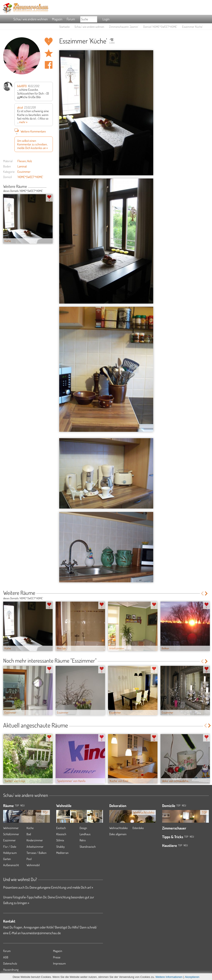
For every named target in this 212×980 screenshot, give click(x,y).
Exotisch (61, 828)
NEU (22, 805)
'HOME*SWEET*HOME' (30, 177)
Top (178, 805)
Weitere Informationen (169, 977)
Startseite (64, 27)
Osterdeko (138, 828)
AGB (6, 957)
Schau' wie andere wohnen (31, 19)
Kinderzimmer (35, 840)
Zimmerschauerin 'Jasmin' (124, 27)
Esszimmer (24, 171)
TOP (17, 805)
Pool (29, 859)
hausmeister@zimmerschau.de (41, 933)
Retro (83, 840)
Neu (184, 805)
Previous (48, 187)
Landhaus (85, 834)
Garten (7, 859)
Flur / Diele (10, 847)
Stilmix (60, 840)
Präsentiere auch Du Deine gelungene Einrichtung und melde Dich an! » (48, 887)
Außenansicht (11, 865)
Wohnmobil (33, 865)
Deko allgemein (118, 834)
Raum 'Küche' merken (49, 53)
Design (83, 828)
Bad (29, 834)
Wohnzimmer (11, 828)
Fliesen (22, 161)
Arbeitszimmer (35, 847)
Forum (71, 19)
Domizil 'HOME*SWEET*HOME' (160, 27)
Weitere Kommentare (30, 131)
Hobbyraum (10, 853)
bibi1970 (22, 86)
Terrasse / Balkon (37, 853)
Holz (29, 161)
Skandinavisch (88, 847)
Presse (57, 957)
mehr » (23, 122)
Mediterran (62, 853)
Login (106, 19)
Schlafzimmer (11, 834)
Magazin (57, 19)
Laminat (22, 166)
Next (51, 187)
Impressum (59, 963)
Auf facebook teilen (49, 65)
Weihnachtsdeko (119, 828)
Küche (30, 828)
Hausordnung (11, 970)
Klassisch (61, 834)
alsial (20, 107)
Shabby (60, 847)
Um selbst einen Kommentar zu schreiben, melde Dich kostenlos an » (32, 144)
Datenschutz (10, 963)
